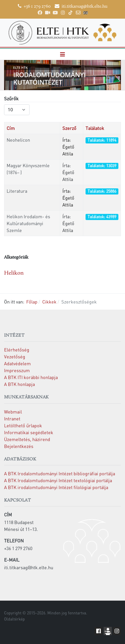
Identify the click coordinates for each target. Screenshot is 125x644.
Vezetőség (15, 356)
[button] (62, 54)
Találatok (95, 128)
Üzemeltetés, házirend (27, 439)
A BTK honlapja (19, 384)
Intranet (12, 418)
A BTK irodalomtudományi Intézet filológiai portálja (56, 487)
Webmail (13, 412)
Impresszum (17, 370)
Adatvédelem (17, 363)
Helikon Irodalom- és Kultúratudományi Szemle (28, 223)
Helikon (14, 273)
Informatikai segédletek (29, 432)
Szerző (69, 128)
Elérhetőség (17, 350)
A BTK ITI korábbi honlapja (31, 377)
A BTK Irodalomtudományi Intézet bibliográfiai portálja (60, 473)
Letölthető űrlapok (23, 425)
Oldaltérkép (15, 619)
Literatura (17, 191)
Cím (11, 128)
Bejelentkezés (19, 446)
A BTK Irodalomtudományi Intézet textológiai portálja (58, 480)
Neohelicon (18, 140)
